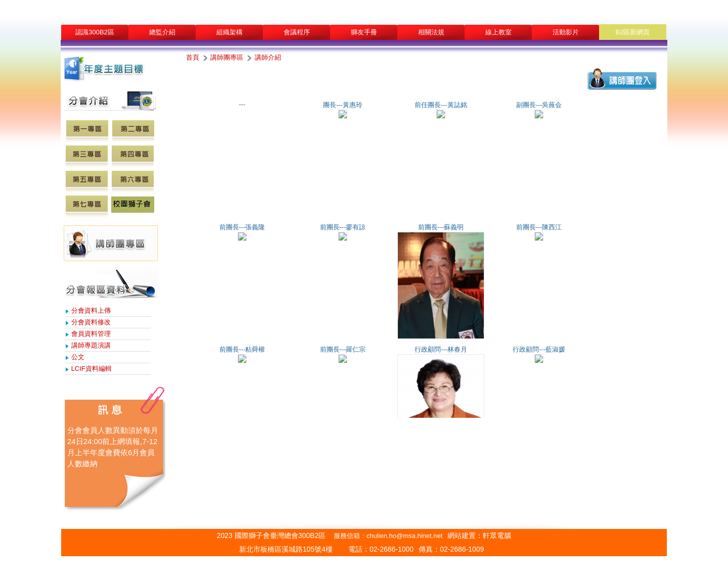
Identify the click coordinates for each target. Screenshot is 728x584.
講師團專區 (227, 57)
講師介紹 (268, 57)
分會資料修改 (91, 322)
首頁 (193, 57)
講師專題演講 (91, 345)
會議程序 (297, 32)
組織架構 (230, 32)
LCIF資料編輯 (92, 369)
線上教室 (498, 32)
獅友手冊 (364, 32)
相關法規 (431, 32)
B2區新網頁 (633, 32)
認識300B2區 (95, 32)
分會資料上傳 (91, 310)
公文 (78, 357)
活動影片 (566, 32)
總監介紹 (162, 32)
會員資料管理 (91, 334)
